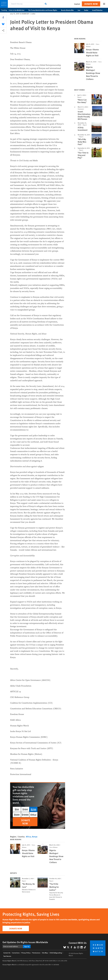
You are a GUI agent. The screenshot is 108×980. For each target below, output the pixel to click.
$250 (33, 809)
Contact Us (7, 953)
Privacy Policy (26, 953)
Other (33, 815)
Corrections (16, 953)
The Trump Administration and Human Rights (44, 10)
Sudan (87, 10)
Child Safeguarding (56, 953)
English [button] (77, 4)
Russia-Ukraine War (69, 10)
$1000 (25, 815)
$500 (17, 815)
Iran (80, 10)
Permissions (36, 953)
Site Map (45, 953)
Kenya (35, 837)
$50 (17, 809)
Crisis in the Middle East (18, 10)
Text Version (7, 956)
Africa (28, 837)
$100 (25, 809)
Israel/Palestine (98, 10)
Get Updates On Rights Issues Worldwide (25, 942)
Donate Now (91, 4)
